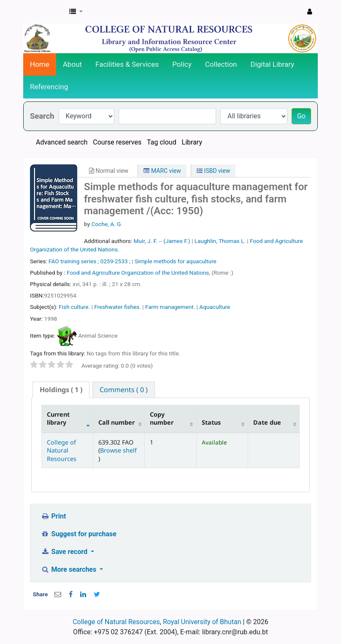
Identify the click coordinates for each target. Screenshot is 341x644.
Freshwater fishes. (118, 307)
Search (42, 116)
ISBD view (213, 171)
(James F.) (177, 241)
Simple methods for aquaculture (176, 261)
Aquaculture (215, 307)
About (72, 64)
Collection (221, 64)
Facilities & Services (127, 64)
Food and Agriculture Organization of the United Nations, (139, 273)
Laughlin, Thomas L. (220, 241)
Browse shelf (118, 450)
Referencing (49, 87)
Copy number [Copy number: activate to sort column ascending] (162, 418)
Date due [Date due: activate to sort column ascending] (267, 422)
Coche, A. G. (107, 224)
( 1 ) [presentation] (61, 390)
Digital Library (273, 64)
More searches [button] (69, 569)
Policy (182, 64)
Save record (65, 552)
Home (40, 64)
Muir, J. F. (145, 241)
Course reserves (117, 142)
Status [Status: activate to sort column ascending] (211, 422)
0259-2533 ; (115, 261)
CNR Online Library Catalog (45, 12)
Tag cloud (162, 142)
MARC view (162, 171)
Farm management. (170, 307)
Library (192, 142)
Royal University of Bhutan (202, 622)
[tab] (61, 390)
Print (53, 516)
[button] (76, 12)
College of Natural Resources (62, 450)
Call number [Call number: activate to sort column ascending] (116, 422)
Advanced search (62, 142)
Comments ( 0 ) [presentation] (124, 390)
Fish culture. (74, 307)
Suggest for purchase (79, 534)
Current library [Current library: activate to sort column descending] (58, 418)
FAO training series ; (74, 261)
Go (301, 116)
